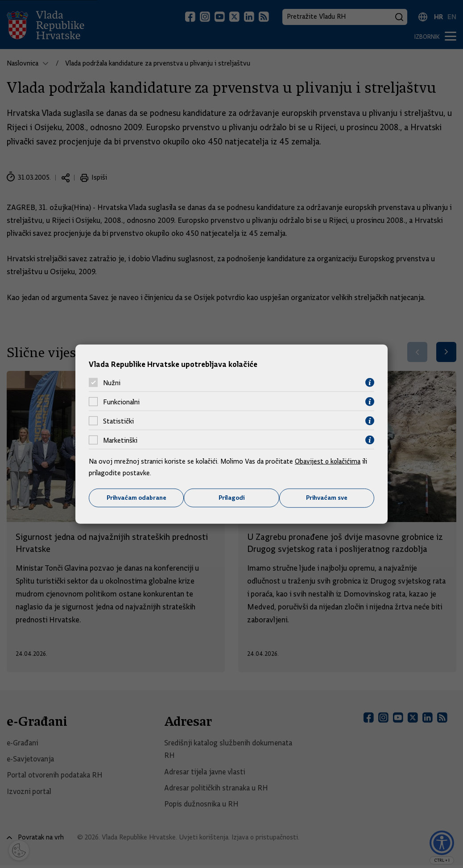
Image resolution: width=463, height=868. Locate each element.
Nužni (112, 383)
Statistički (118, 421)
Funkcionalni (121, 402)
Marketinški (120, 440)
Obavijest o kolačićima (328, 461)
